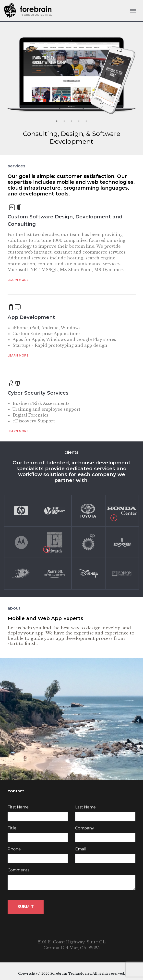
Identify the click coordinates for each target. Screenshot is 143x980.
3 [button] (71, 121)
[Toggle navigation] (133, 11)
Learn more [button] (18, 280)
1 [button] (57, 121)
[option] (71, 73)
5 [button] (86, 121)
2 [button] (64, 121)
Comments (18, 870)
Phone (14, 849)
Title (12, 828)
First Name (18, 807)
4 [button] (79, 121)
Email (81, 849)
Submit (26, 907)
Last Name (85, 807)
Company (85, 828)
